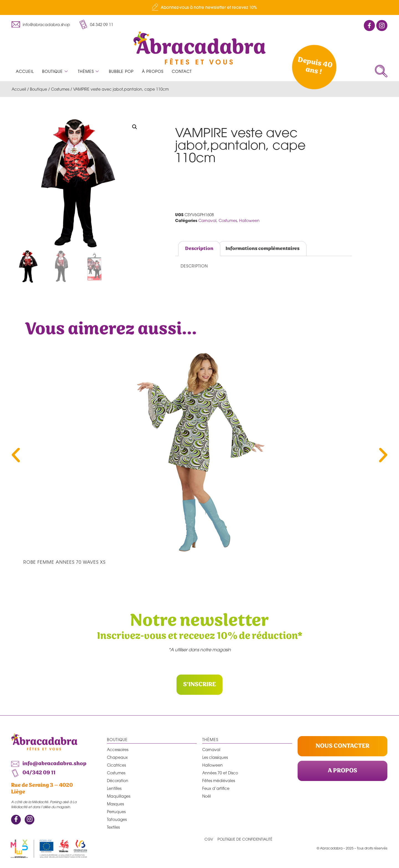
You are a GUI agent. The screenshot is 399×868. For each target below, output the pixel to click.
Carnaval (207, 220)
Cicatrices (116, 765)
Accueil (25, 71)
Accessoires (118, 749)
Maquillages (119, 796)
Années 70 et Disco (220, 773)
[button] (135, 127)
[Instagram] (30, 820)
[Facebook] (16, 820)
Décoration (118, 780)
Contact (182, 71)
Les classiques (215, 757)
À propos (153, 71)
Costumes (60, 89)
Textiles (113, 827)
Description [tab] (199, 249)
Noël (207, 796)
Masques (115, 804)
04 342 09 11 (102, 25)
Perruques (116, 811)
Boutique (55, 71)
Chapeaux (117, 757)
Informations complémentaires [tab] (263, 249)
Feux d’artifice (216, 788)
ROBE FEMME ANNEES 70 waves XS (64, 562)
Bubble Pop (121, 71)
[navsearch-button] (381, 71)
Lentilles (114, 788)
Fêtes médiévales (219, 780)
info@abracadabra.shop (46, 25)
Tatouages (117, 819)
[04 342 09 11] (83, 24)
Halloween (249, 220)
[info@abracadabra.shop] (16, 24)
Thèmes (88, 71)
